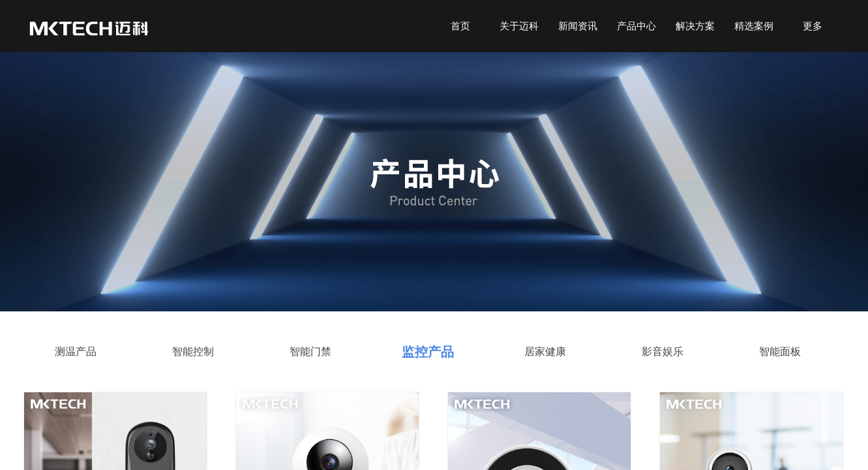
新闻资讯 (578, 26)
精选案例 (754, 26)
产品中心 (636, 26)
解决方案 (695, 26)
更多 (813, 26)
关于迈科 (519, 26)
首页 (460, 26)
